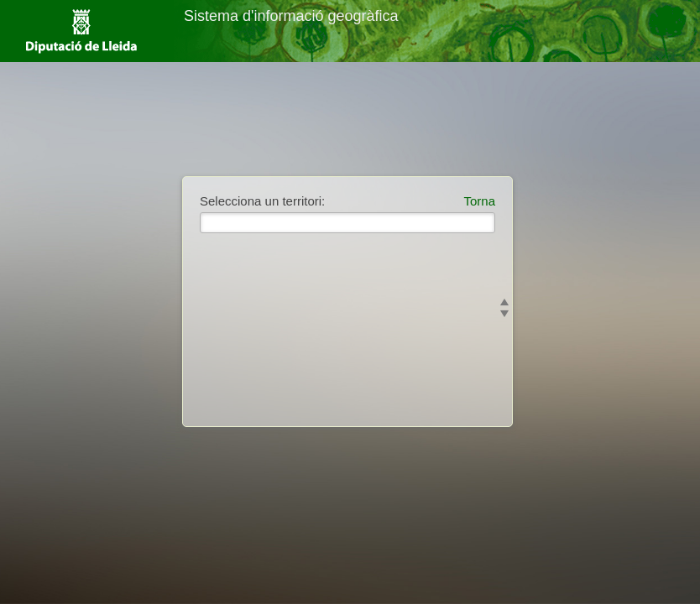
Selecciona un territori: (262, 201)
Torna (479, 201)
